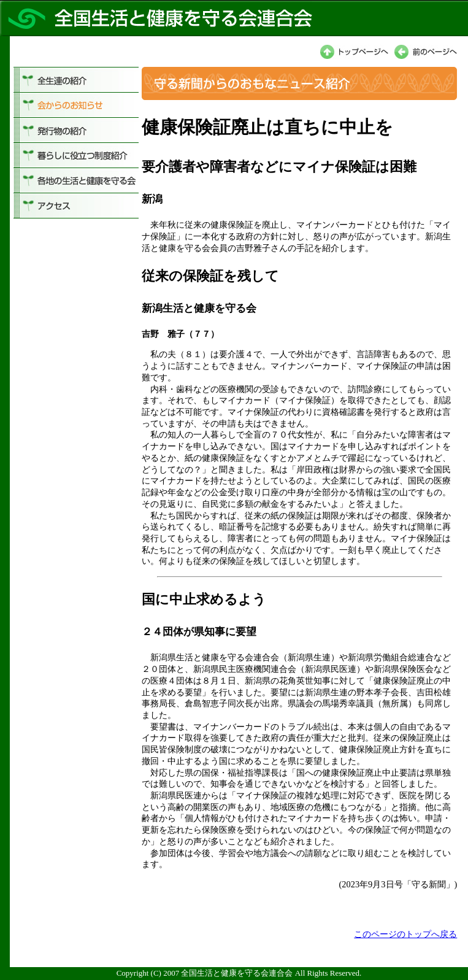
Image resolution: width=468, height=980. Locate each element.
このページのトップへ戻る (405, 934)
